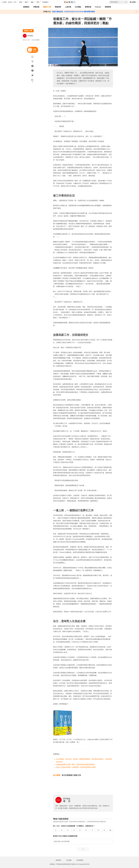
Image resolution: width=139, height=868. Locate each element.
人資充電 (68, 7)
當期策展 (108, 7)
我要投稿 (58, 860)
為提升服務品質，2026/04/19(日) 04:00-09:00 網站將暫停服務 (73, 12)
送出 (83, 849)
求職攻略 (36, 7)
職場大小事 (47, 7)
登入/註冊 (133, 2)
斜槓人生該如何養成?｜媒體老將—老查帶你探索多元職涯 (76, 767)
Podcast (98, 7)
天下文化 (30, 36)
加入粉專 (57, 775)
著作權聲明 (80, 860)
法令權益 (78, 7)
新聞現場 (88, 7)
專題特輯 (58, 7)
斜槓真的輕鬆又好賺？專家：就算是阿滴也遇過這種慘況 (75, 764)
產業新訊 (26, 7)
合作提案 (69, 860)
